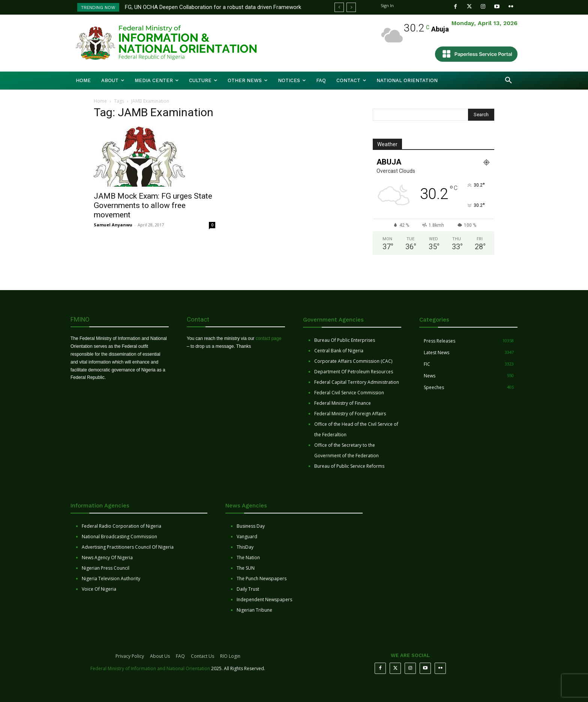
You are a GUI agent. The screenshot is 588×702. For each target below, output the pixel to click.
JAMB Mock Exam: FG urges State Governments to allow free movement (153, 205)
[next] (351, 7)
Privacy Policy (130, 656)
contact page (269, 338)
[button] (508, 81)
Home (100, 101)
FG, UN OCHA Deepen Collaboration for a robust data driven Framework (213, 7)
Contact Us (202, 656)
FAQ (180, 656)
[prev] (339, 7)
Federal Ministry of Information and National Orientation (150, 668)
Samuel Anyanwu (113, 225)
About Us (160, 656)
